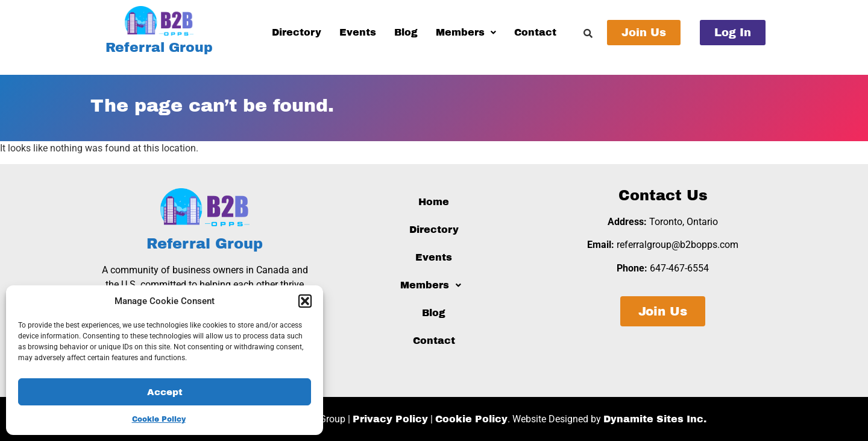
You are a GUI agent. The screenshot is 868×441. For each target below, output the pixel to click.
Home (434, 202)
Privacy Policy (390, 419)
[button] (305, 301)
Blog (406, 32)
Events (358, 32)
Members (466, 32)
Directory (297, 32)
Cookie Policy (159, 419)
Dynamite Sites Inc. (655, 419)
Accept (165, 392)
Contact (535, 32)
